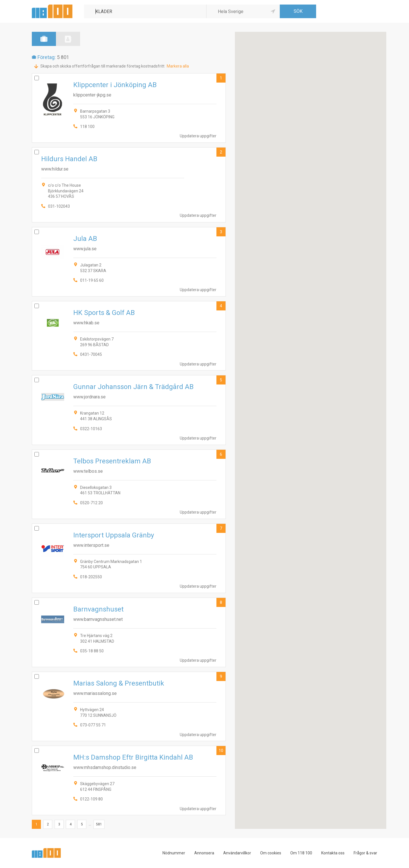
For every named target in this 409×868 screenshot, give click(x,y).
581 (99, 824)
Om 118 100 (301, 853)
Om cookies (271, 853)
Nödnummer (174, 853)
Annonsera (204, 853)
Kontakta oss (333, 853)
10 (221, 751)
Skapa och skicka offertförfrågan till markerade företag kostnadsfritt (102, 66)
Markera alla (178, 66)
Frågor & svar (365, 853)
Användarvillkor (237, 853)
